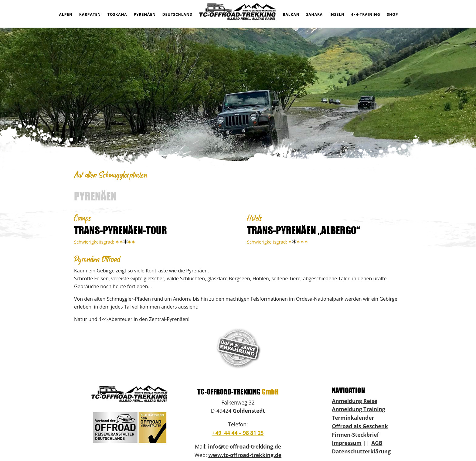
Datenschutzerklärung (361, 451)
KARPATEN (90, 14)
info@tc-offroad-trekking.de (245, 446)
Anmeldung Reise (355, 401)
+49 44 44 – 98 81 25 (238, 433)
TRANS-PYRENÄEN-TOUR (121, 230)
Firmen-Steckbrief (355, 435)
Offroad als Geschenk (360, 426)
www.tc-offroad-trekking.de (245, 455)
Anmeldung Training (358, 409)
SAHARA (315, 14)
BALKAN (291, 14)
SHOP (392, 14)
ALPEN (66, 14)
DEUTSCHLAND (178, 14)
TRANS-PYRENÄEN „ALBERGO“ (303, 230)
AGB (377, 443)
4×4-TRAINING (366, 14)
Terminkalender (353, 418)
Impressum (347, 443)
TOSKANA (117, 14)
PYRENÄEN (145, 14)
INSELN (337, 14)
